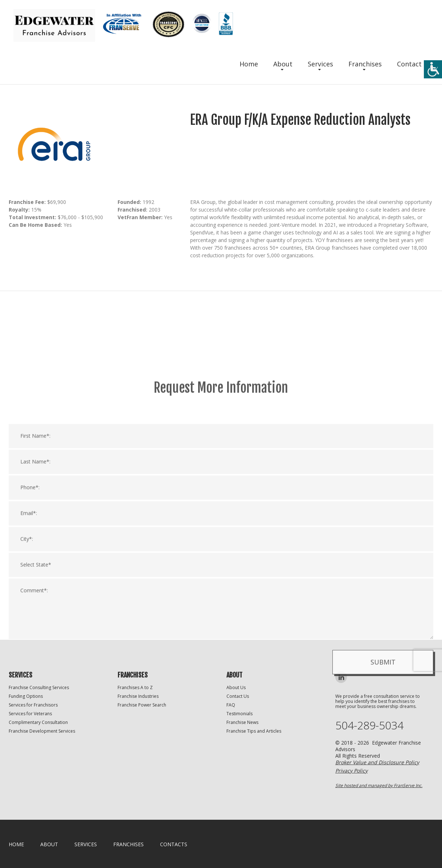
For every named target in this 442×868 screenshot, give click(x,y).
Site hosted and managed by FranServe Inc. (379, 785)
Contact (409, 64)
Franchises (365, 64)
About (283, 64)
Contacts (174, 844)
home (16, 844)
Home (249, 64)
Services (320, 64)
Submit (383, 763)
